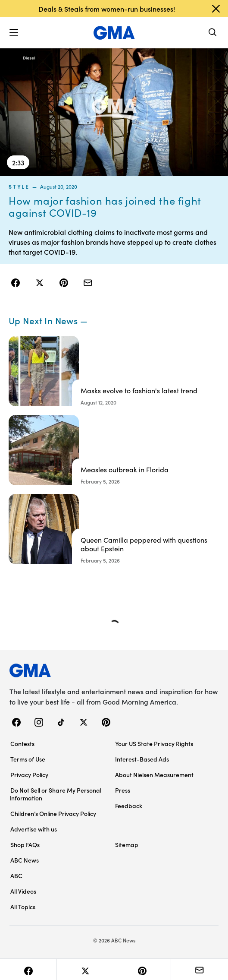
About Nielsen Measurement (154, 775)
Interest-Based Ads (142, 759)
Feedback (129, 806)
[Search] (213, 33)
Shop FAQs (25, 844)
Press (123, 790)
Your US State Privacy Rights (154, 743)
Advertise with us (34, 829)
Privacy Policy (29, 775)
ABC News (25, 860)
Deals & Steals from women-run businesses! (107, 9)
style (19, 187)
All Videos (23, 891)
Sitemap (127, 844)
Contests (22, 743)
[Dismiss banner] (216, 9)
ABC (16, 876)
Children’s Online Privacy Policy (53, 813)
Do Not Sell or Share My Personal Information (55, 794)
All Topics (23, 907)
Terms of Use (28, 759)
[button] (14, 33)
